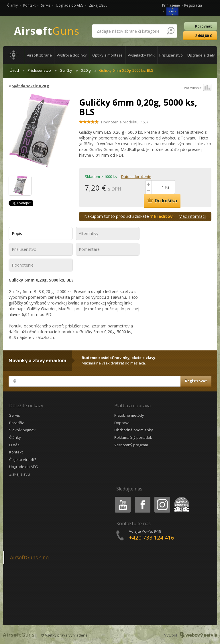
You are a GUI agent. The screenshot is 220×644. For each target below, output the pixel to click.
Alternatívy (89, 233)
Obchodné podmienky (134, 430)
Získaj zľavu (98, 5)
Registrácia (193, 5)
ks (167, 187)
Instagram (162, 498)
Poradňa (17, 423)
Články (12, 5)
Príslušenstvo (39, 70)
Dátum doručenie (136, 176)
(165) (124, 122)
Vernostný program (131, 445)
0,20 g (86, 70)
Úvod (14, 70)
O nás (14, 445)
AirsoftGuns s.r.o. (30, 557)
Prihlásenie (171, 5)
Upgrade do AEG (70, 5)
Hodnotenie (23, 265)
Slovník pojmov (22, 430)
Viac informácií (193, 216)
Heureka (180, 498)
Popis (17, 233)
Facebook (142, 498)
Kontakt (29, 5)
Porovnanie (198, 88)
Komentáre (89, 249)
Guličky (66, 70)
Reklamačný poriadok (133, 437)
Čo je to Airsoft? (23, 459)
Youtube (121, 498)
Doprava (122, 423)
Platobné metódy (129, 415)
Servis (46, 5)
